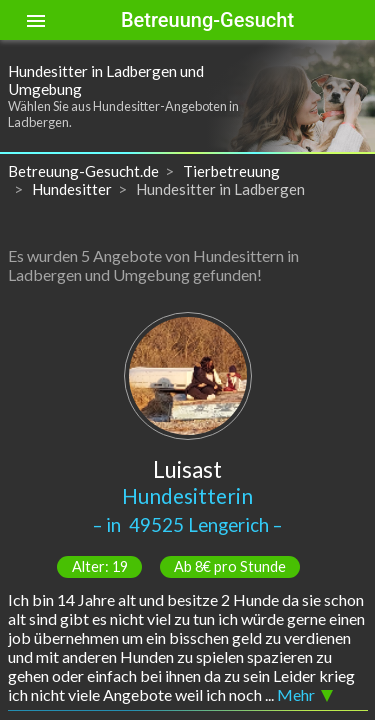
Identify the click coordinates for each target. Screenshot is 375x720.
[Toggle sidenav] (36, 20)
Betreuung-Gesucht (207, 20)
